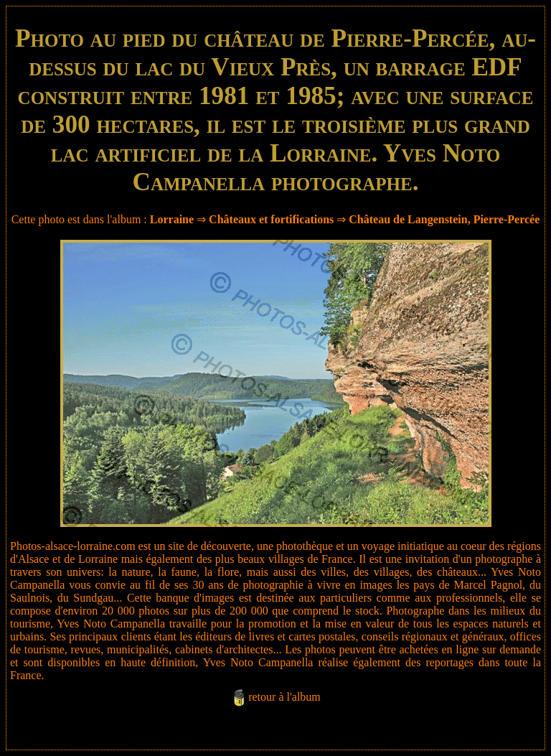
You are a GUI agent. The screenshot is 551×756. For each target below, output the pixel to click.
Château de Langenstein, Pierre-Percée (444, 219)
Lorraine (172, 219)
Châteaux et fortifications (271, 219)
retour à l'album (284, 697)
